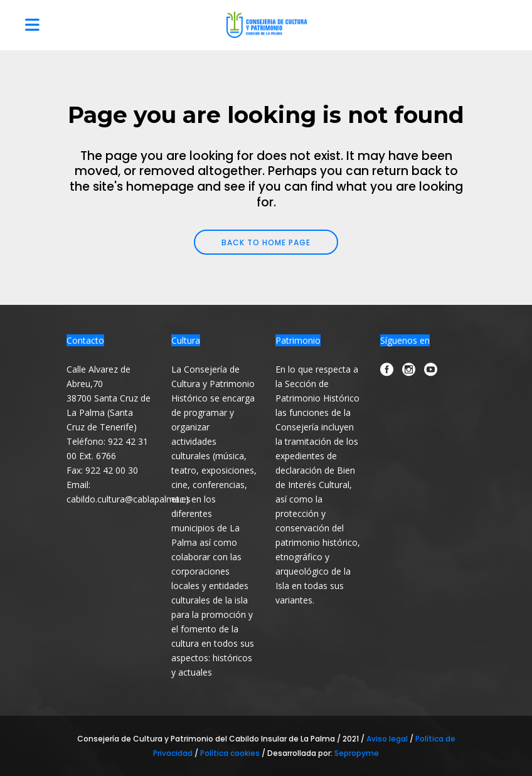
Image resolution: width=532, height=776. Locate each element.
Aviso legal (388, 739)
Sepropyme (357, 753)
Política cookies (230, 753)
